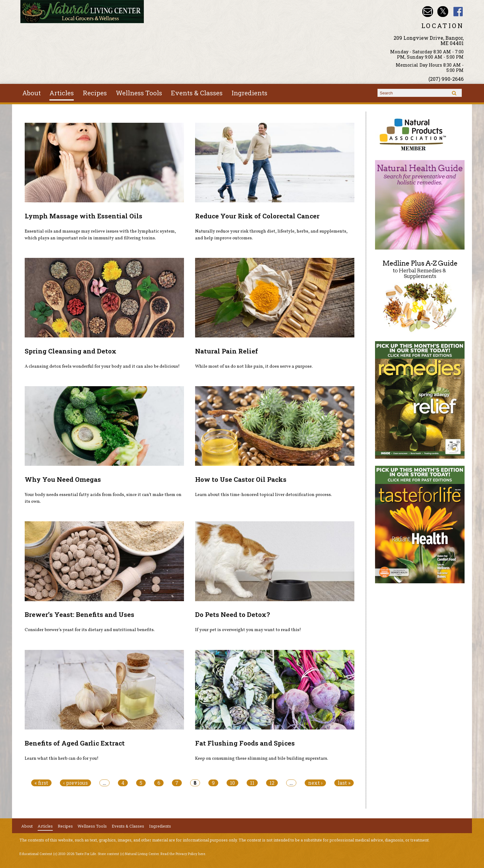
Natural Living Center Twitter (443, 12)
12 (272, 783)
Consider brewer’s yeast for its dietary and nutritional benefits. (90, 630)
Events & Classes (197, 93)
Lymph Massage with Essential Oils (83, 216)
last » (344, 783)
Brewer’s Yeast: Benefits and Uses (79, 614)
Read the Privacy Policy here (183, 854)
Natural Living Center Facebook (458, 12)
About (31, 93)
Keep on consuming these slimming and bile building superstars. (262, 758)
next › (315, 783)
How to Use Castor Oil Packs (241, 479)
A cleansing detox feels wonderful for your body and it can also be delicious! (102, 366)
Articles (62, 93)
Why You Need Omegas (63, 479)
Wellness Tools (139, 93)
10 (232, 783)
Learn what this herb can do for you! (62, 758)
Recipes (95, 93)
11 (252, 783)
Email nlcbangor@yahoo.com (428, 12)
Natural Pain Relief (227, 351)
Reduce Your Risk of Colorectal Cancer (257, 216)
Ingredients (249, 93)
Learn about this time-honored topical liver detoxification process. (263, 495)
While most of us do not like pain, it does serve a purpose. (254, 366)
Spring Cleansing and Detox (71, 351)
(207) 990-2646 (446, 79)
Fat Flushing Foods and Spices (245, 743)
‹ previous (75, 783)
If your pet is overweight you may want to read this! (248, 630)
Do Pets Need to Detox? (232, 614)
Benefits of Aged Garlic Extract (75, 743)
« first (41, 783)
